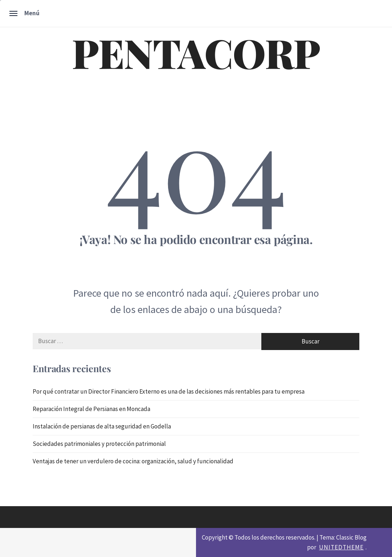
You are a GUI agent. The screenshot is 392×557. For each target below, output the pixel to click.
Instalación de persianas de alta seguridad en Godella (102, 426)
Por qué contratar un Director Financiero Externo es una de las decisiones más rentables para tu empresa (169, 391)
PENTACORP (196, 52)
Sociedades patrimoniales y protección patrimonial (99, 444)
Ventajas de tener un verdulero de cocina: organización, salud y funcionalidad (133, 461)
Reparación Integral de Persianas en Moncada (91, 409)
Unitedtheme (341, 547)
